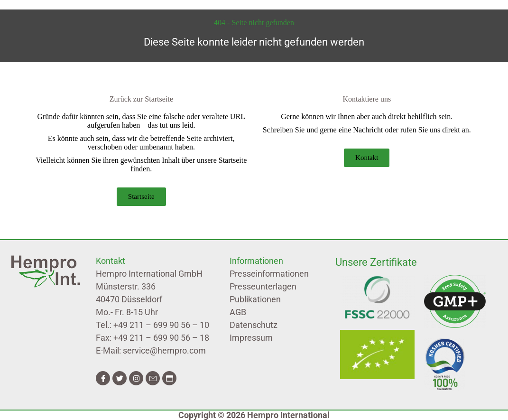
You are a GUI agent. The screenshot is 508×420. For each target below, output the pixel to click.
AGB (238, 312)
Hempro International (288, 415)
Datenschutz (254, 325)
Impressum (251, 338)
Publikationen (255, 299)
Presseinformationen (269, 274)
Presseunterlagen (263, 286)
